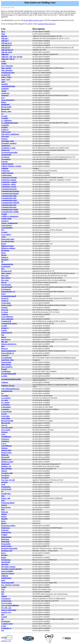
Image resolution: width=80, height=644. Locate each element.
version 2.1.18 (7, 640)
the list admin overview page (33, 20)
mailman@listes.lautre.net (47, 24)
